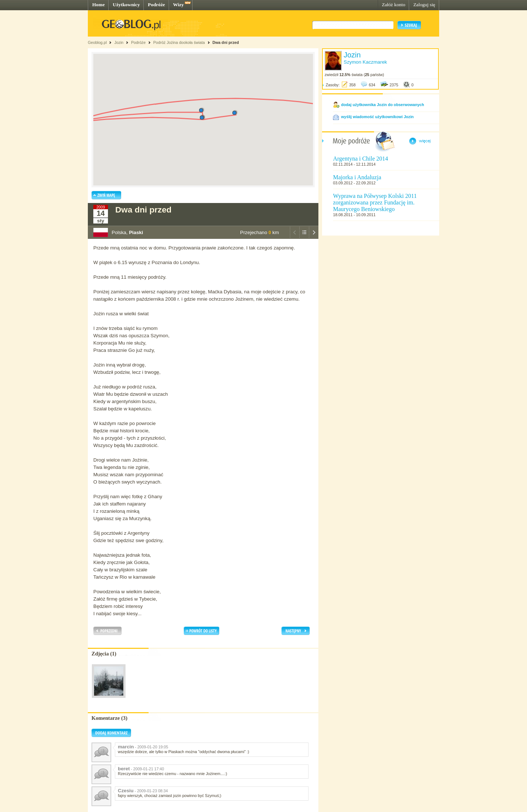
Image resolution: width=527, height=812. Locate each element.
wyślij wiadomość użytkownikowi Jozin (377, 117)
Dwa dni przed (226, 42)
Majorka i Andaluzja (357, 177)
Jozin (119, 42)
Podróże (156, 5)
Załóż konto (393, 5)
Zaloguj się (424, 5)
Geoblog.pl (97, 42)
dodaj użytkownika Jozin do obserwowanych (383, 105)
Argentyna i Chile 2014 (360, 159)
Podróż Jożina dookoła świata (179, 42)
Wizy (178, 5)
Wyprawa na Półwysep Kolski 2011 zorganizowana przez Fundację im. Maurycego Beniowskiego (375, 202)
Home (98, 5)
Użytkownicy (126, 5)
